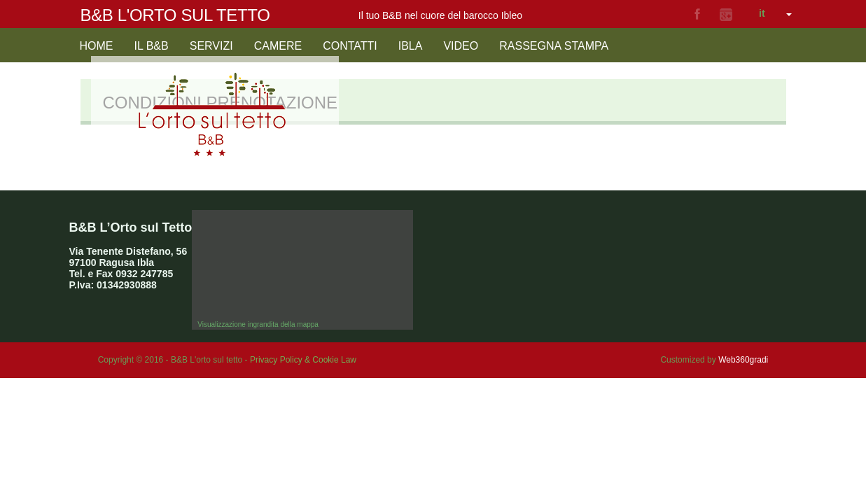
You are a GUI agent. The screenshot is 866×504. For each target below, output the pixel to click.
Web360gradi (743, 360)
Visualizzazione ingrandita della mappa (258, 324)
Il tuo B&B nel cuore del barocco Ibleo (440, 15)
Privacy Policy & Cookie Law (303, 360)
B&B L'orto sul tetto (175, 15)
